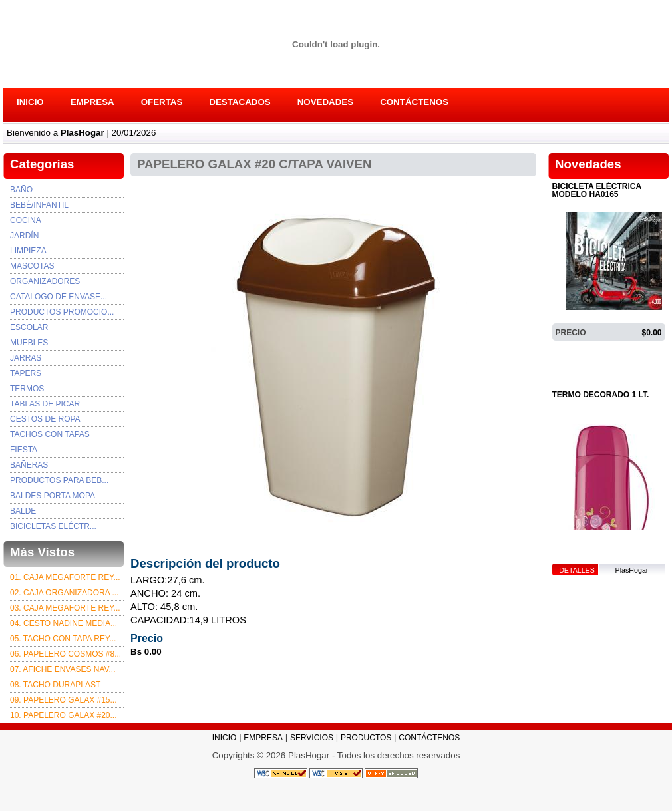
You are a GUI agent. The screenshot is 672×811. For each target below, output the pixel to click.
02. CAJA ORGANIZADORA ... (64, 593)
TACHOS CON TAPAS (50, 434)
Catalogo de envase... (59, 297)
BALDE (23, 511)
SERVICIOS (312, 738)
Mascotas (32, 266)
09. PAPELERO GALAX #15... (64, 700)
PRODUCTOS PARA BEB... (59, 480)
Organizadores (45, 281)
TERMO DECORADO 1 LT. (601, 395)
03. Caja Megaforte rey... (65, 608)
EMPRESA (92, 102)
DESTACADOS (240, 102)
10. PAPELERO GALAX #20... (64, 715)
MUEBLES (29, 343)
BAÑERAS (29, 465)
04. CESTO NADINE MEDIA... (64, 623)
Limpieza (28, 251)
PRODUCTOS (366, 738)
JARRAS (26, 358)
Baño (21, 190)
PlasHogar (632, 351)
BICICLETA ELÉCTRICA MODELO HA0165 (597, 191)
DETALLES (577, 351)
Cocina (26, 220)
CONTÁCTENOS (414, 102)
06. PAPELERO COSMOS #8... (66, 654)
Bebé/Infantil (39, 205)
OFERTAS (162, 102)
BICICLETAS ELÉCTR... (53, 526)
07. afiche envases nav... (63, 669)
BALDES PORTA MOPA (53, 496)
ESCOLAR (29, 327)
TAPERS (26, 373)
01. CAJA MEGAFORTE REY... (65, 577)
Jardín (24, 236)
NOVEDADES (325, 102)
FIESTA (24, 450)
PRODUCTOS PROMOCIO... (62, 312)
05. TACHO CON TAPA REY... (63, 639)
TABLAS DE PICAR (45, 404)
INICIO (30, 102)
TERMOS (27, 389)
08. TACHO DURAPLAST (55, 685)
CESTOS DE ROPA (45, 419)
